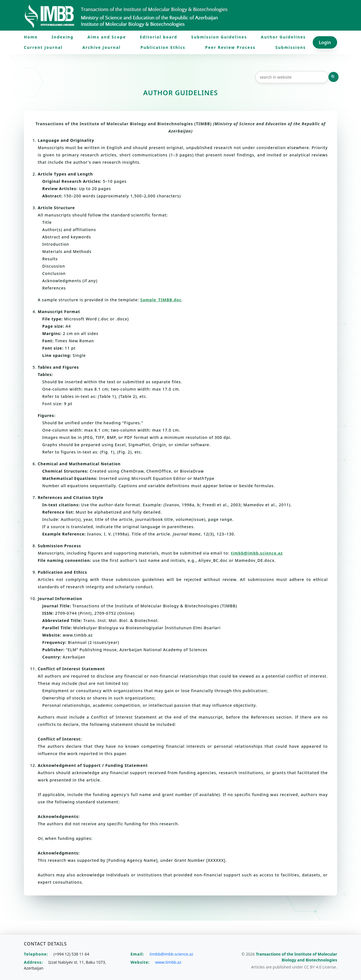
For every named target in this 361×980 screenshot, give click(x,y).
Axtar (333, 77)
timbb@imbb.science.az (257, 553)
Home (31, 37)
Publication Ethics (163, 47)
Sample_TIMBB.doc (161, 300)
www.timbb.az (168, 962)
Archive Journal (101, 47)
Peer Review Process (230, 47)
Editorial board (158, 37)
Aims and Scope (107, 37)
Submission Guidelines (219, 37)
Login (325, 42)
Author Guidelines (283, 37)
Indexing (63, 37)
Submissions (291, 47)
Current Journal (43, 47)
